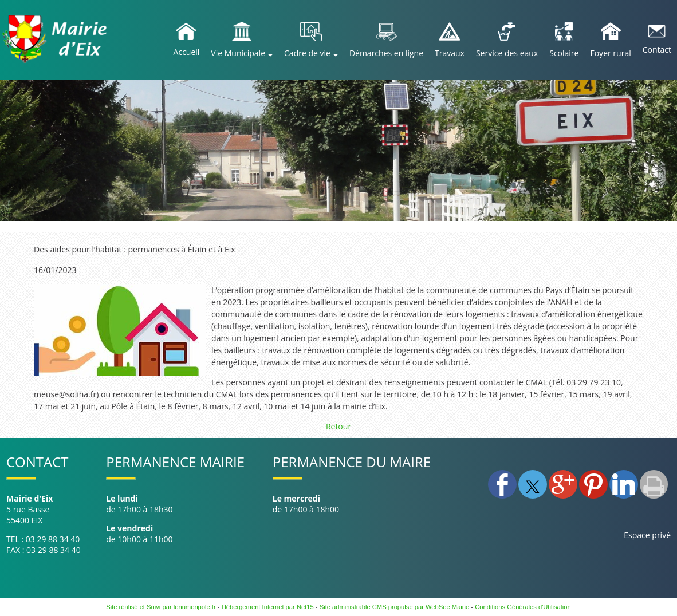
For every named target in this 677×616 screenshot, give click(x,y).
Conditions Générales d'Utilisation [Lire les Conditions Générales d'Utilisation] (523, 607)
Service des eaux (507, 53)
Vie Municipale (238, 53)
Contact (657, 50)
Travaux (450, 53)
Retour (338, 426)
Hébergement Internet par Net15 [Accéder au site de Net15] (268, 607)
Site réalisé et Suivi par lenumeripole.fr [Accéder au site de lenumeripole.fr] (161, 607)
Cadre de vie (307, 53)
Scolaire (564, 53)
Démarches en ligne (386, 53)
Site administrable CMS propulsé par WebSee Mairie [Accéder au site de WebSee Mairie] (395, 607)
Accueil (187, 52)
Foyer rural (610, 53)
